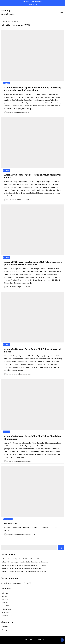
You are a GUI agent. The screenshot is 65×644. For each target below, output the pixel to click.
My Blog (6, 11)
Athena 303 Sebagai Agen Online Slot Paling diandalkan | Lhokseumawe (25, 562)
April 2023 (5, 603)
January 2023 (6, 612)
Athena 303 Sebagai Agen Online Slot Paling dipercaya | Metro (22, 559)
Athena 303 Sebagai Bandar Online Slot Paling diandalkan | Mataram (24, 572)
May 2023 (5, 599)
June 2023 (5, 596)
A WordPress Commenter (11, 583)
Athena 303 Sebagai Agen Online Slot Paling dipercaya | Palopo (32, 350)
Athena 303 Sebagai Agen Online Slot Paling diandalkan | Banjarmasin (33, 437)
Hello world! (10, 523)
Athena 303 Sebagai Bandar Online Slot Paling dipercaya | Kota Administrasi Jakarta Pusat (33, 263)
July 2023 (5, 593)
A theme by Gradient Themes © (32, 639)
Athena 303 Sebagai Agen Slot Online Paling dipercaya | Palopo (32, 176)
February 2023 (6, 609)
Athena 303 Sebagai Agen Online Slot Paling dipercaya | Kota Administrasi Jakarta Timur (32, 89)
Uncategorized (8, 519)
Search (61, 548)
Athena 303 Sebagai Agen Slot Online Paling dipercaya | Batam (22, 568)
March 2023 (6, 606)
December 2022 (7, 615)
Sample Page (33, 5)
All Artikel (6, 83)
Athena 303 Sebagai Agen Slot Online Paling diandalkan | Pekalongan (24, 565)
